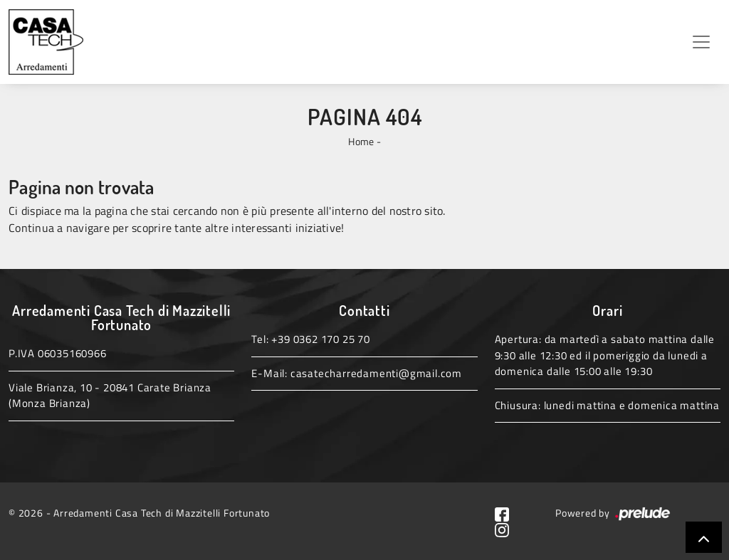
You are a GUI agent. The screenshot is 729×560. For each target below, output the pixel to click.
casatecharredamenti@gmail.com (376, 373)
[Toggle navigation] (701, 42)
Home (361, 141)
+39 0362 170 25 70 (320, 339)
